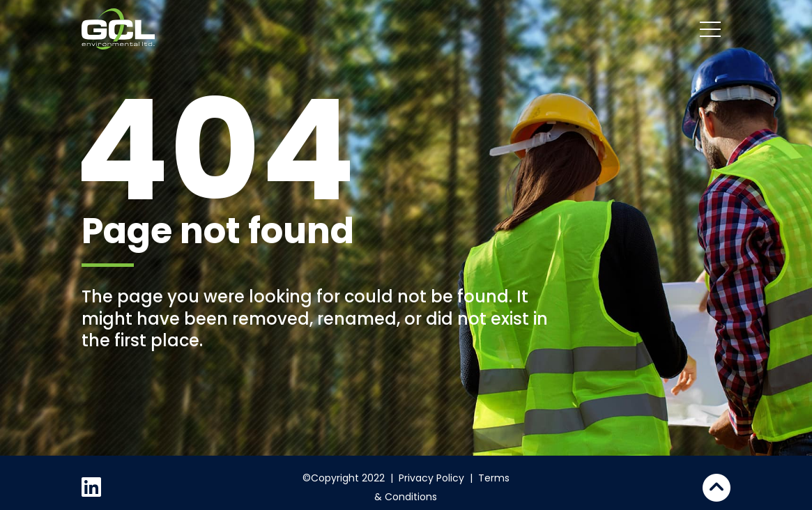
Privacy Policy (431, 478)
